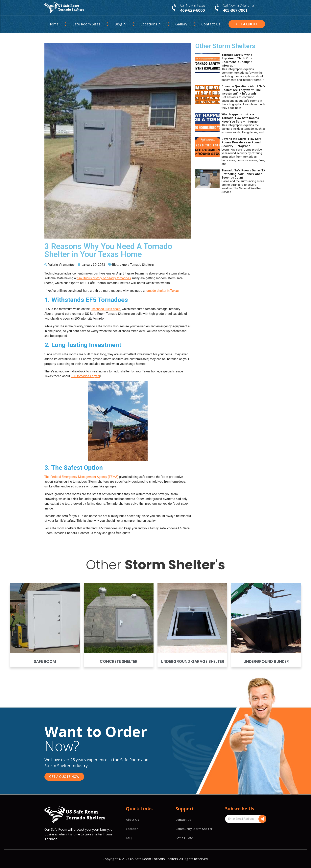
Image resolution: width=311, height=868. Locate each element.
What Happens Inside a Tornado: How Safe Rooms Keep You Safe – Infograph (240, 118)
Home (53, 24)
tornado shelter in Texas (162, 291)
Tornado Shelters (142, 265)
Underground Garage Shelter (192, 661)
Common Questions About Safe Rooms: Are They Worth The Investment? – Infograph (243, 90)
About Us (132, 820)
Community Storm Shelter (194, 829)
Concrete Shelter (119, 661)
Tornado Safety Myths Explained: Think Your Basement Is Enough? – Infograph (238, 60)
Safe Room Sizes (86, 24)
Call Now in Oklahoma (238, 5)
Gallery (181, 24)
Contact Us (211, 24)
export (124, 265)
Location (132, 829)
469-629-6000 (192, 10)
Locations (151, 24)
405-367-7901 (235, 10)
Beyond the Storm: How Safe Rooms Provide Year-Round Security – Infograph (241, 142)
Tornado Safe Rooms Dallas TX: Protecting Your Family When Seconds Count (244, 174)
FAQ (129, 838)
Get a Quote (184, 838)
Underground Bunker (266, 661)
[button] (247, 24)
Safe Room (45, 661)
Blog (120, 24)
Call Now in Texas (193, 5)
